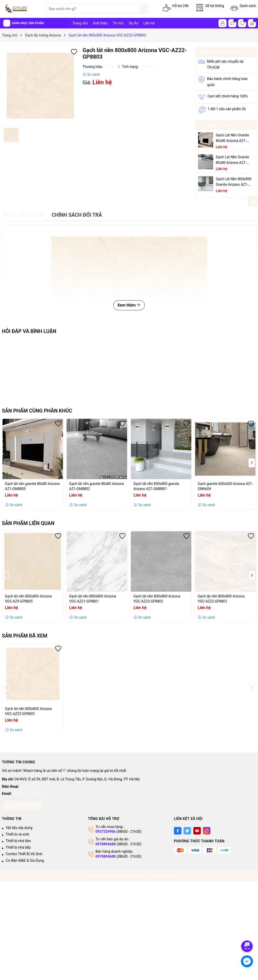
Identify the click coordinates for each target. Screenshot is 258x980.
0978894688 (105, 844)
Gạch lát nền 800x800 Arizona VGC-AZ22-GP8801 (221, 599)
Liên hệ (149, 23)
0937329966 (181, 10)
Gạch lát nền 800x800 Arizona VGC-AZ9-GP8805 (28, 599)
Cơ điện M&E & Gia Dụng (25, 860)
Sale (244, 10)
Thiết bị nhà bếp (18, 847)
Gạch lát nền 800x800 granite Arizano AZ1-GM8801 (234, 182)
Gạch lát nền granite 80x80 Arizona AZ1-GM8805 (232, 138)
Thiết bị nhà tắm (19, 841)
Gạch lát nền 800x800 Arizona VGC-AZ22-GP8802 (157, 599)
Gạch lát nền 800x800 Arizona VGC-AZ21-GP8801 (93, 599)
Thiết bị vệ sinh (17, 834)
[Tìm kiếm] (143, 9)
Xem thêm (129, 305)
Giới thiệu (100, 23)
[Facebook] (178, 831)
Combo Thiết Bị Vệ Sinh (24, 854)
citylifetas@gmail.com (30, 794)
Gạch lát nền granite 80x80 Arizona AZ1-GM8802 (232, 160)
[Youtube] (197, 831)
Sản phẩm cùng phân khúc (37, 411)
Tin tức (118, 23)
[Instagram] (207, 831)
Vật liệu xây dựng (19, 828)
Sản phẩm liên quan (28, 523)
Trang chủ (80, 23)
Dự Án (133, 23)
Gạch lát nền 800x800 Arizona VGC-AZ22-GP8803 (28, 711)
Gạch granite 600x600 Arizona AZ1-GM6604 (225, 486)
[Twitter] (187, 831)
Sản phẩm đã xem (25, 636)
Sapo (170, 876)
